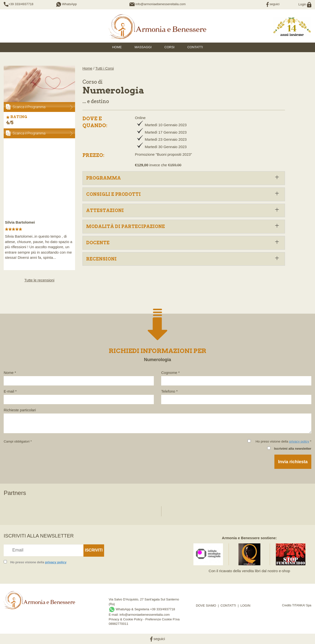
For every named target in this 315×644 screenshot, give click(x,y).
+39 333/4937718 (21, 4)
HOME (117, 47)
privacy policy (299, 441)
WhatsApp (66, 4)
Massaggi (143, 47)
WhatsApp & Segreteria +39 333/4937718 (142, 609)
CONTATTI (228, 606)
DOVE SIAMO (206, 606)
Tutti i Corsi (104, 68)
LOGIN (245, 606)
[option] (39, 202)
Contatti (195, 47)
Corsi (169, 47)
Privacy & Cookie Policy (126, 619)
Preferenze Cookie (159, 619)
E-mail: (114, 615)
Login (305, 4)
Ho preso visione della (38, 562)
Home (87, 68)
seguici (273, 4)
